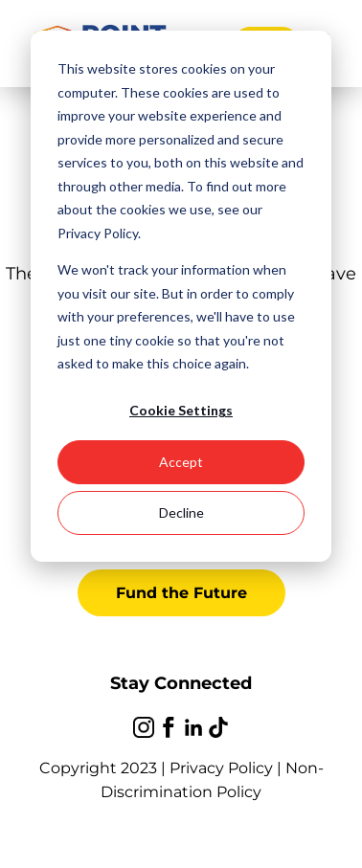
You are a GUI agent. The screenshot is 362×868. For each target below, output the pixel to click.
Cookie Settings (181, 410)
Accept (181, 462)
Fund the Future (181, 593)
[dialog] (181, 296)
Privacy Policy (221, 768)
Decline (181, 512)
